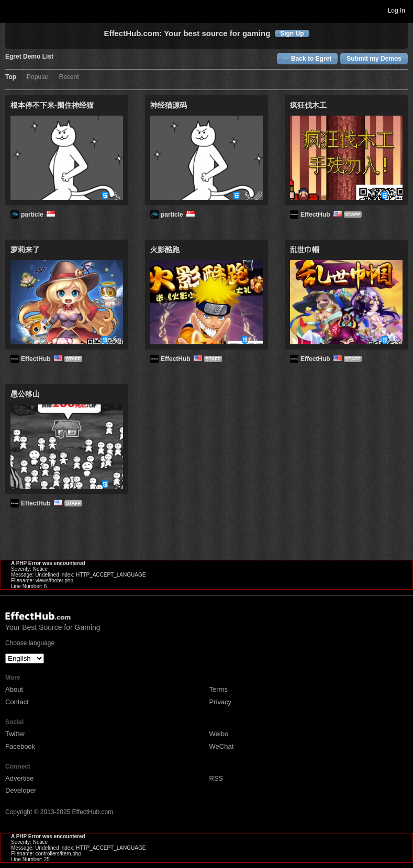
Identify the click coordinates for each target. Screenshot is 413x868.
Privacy (221, 702)
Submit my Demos (374, 59)
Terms (219, 689)
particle (39, 215)
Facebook (20, 746)
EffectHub (322, 215)
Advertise (19, 778)
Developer (21, 790)
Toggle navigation (13, 10)
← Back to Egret (308, 59)
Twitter (15, 734)
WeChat (222, 746)
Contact (17, 702)
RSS (216, 778)
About (14, 689)
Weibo (219, 734)
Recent (69, 77)
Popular (37, 77)
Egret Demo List (29, 57)
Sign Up (292, 33)
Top (11, 77)
